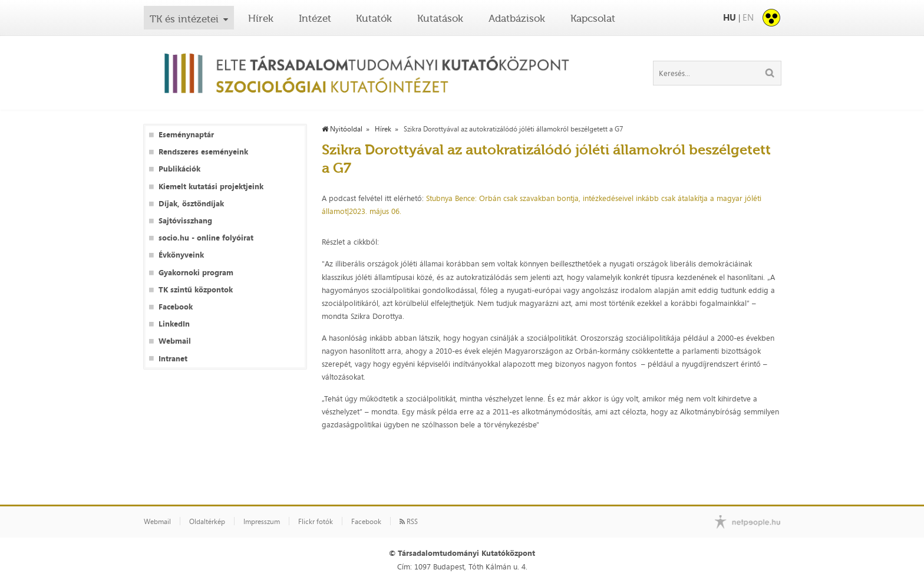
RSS (409, 522)
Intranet (173, 359)
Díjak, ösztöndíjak (191, 204)
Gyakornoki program (196, 273)
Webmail (175, 341)
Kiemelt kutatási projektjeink (211, 187)
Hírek (261, 18)
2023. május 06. (376, 211)
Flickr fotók (316, 522)
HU (730, 17)
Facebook (176, 307)
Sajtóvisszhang (185, 221)
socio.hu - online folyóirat (206, 238)
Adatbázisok (517, 18)
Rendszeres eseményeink (203, 152)
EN (748, 17)
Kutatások (440, 18)
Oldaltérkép (207, 522)
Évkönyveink (181, 255)
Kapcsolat (593, 18)
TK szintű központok (196, 290)
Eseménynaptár (186, 135)
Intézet (315, 18)
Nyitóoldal (342, 129)
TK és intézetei (184, 19)
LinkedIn (174, 324)
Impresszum (262, 522)
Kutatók (374, 18)
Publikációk (179, 169)
